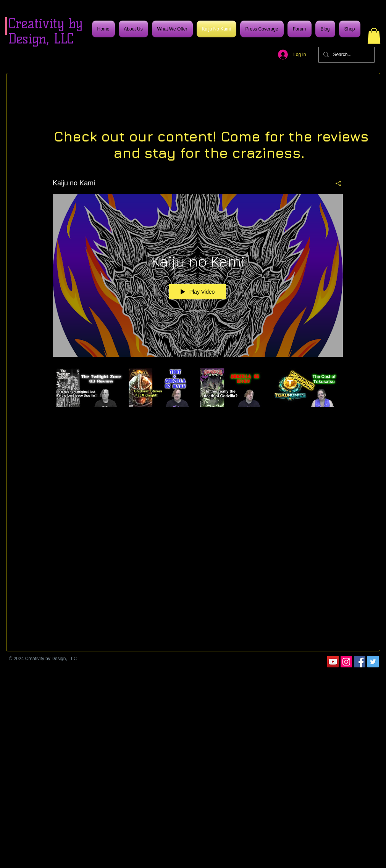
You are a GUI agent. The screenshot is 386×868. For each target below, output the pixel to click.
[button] (374, 36)
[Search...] (346, 55)
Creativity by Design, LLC (45, 31)
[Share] (335, 183)
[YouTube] (333, 662)
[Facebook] (360, 662)
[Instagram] (346, 662)
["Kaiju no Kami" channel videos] (198, 393)
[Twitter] (373, 662)
